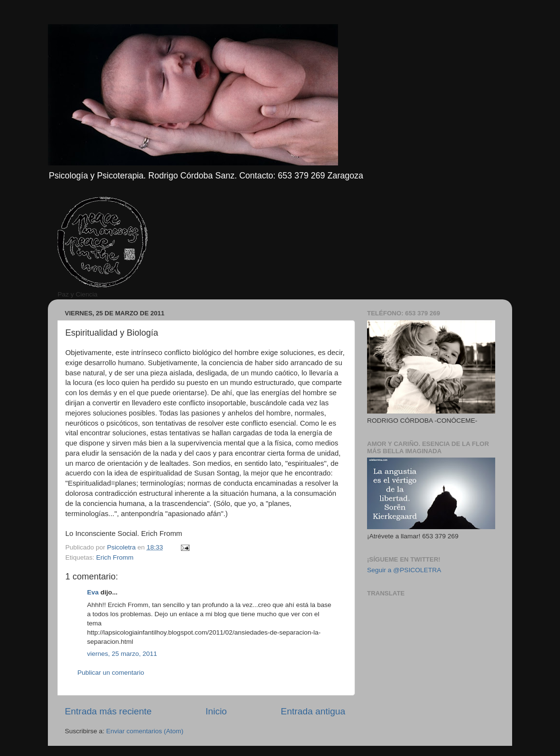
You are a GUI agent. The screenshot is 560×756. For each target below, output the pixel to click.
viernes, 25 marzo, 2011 (122, 654)
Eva (93, 592)
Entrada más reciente (108, 711)
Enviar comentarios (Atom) (145, 731)
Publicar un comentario (111, 673)
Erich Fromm (115, 557)
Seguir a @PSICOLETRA (404, 570)
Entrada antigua (313, 711)
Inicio (216, 711)
